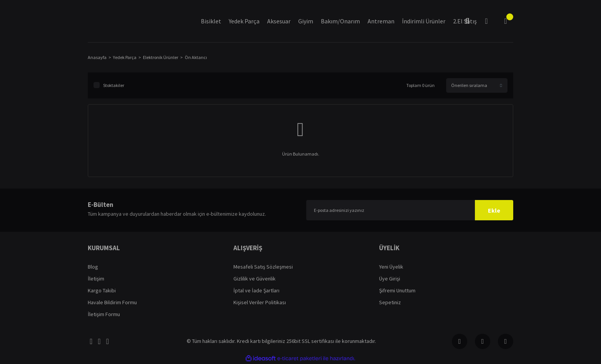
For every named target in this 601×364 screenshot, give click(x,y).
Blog (93, 267)
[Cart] (506, 21)
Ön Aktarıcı (196, 57)
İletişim (96, 279)
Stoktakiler (114, 85)
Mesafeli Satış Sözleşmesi (263, 267)
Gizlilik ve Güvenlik (255, 279)
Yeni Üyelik (391, 267)
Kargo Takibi (102, 290)
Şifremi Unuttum (397, 290)
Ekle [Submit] (494, 210)
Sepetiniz (390, 302)
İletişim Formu (104, 314)
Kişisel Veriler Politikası (260, 302)
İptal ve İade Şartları (256, 290)
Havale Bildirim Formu (112, 302)
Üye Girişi (390, 279)
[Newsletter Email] (410, 210)
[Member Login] (486, 21)
